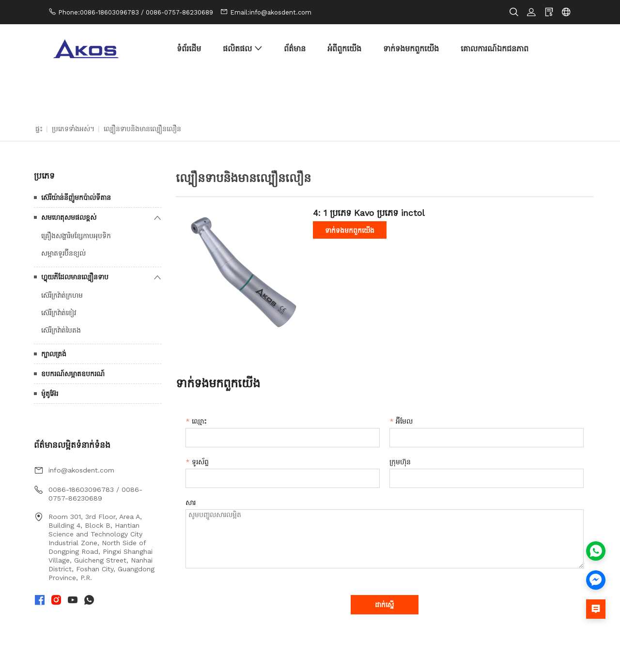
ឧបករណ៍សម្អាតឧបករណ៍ (73, 374)
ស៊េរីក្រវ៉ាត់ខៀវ (59, 313)
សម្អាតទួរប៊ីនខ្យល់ (63, 253)
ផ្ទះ (39, 129)
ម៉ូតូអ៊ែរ (50, 394)
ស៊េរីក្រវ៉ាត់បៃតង (61, 330)
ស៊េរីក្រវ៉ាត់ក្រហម (62, 295)
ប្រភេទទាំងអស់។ (73, 129)
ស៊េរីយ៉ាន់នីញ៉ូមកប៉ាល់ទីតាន (76, 198)
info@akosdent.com (81, 470)
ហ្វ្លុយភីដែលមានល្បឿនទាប (75, 277)
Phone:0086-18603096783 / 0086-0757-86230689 (136, 12)
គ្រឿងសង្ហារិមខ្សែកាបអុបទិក (76, 236)
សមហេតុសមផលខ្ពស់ (69, 217)
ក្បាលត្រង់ (54, 354)
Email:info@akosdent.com (271, 12)
